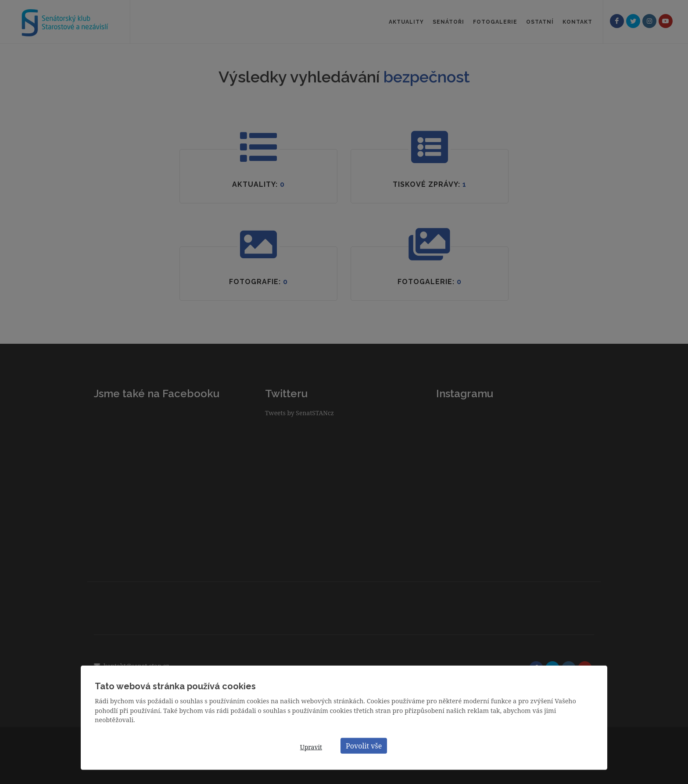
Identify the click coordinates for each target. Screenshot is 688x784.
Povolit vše (364, 745)
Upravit (311, 747)
